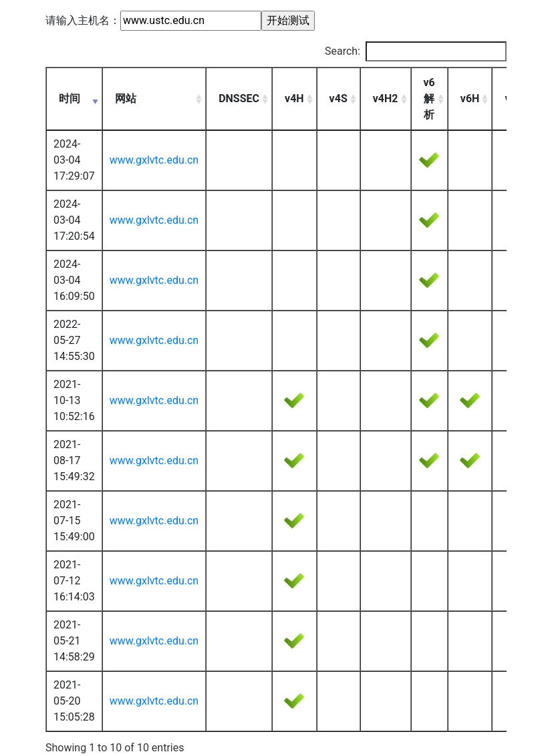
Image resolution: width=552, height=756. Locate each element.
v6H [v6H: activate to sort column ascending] (470, 99)
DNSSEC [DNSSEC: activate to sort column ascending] (239, 99)
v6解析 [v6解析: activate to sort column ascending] (429, 99)
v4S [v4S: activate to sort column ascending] (338, 99)
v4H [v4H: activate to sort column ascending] (294, 99)
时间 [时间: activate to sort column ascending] (70, 99)
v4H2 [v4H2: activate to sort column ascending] (386, 99)
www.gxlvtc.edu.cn (154, 160)
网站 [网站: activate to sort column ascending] (126, 99)
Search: (416, 51)
